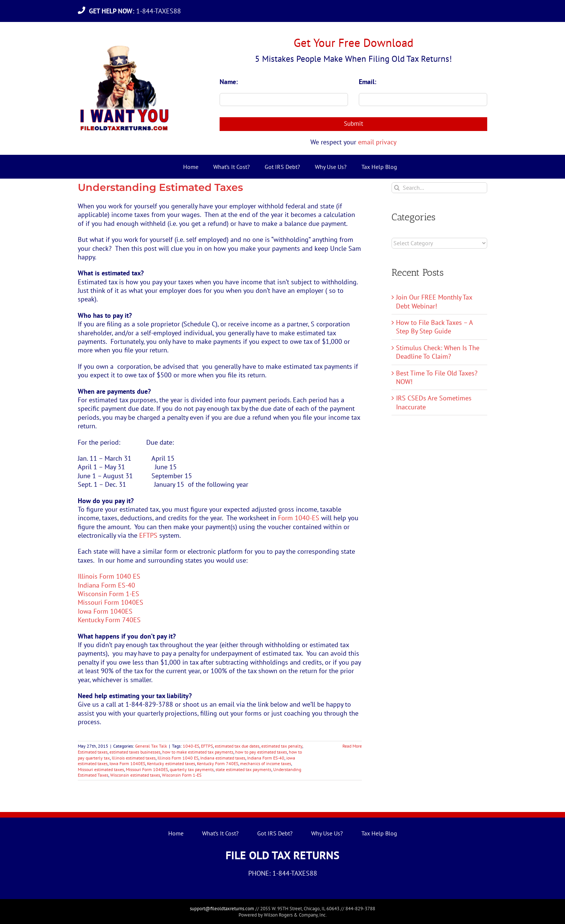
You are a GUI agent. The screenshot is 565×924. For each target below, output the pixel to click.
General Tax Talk (151, 746)
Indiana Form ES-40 (106, 585)
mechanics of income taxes (266, 763)
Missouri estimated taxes (101, 769)
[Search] (397, 188)
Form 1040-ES (299, 518)
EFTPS (148, 535)
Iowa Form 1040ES (105, 611)
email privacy (377, 142)
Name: (229, 82)
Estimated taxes (93, 752)
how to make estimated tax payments (198, 752)
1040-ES (191, 746)
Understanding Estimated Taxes (160, 187)
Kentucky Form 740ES (109, 620)
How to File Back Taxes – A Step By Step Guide (434, 327)
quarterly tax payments (192, 769)
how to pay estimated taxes (261, 752)
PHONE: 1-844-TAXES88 (283, 873)
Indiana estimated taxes (223, 758)
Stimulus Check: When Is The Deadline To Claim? (438, 352)
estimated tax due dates (237, 746)
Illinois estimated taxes (134, 758)
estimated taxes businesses (135, 752)
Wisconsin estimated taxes (135, 775)
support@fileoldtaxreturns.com (222, 909)
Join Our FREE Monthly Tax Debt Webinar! (434, 301)
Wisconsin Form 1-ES (108, 594)
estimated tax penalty (282, 746)
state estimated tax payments (243, 769)
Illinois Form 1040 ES (109, 576)
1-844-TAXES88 (137, 11)
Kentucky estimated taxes (171, 763)
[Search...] (439, 188)
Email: (368, 82)
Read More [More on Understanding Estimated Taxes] (352, 746)
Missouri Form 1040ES (111, 602)
